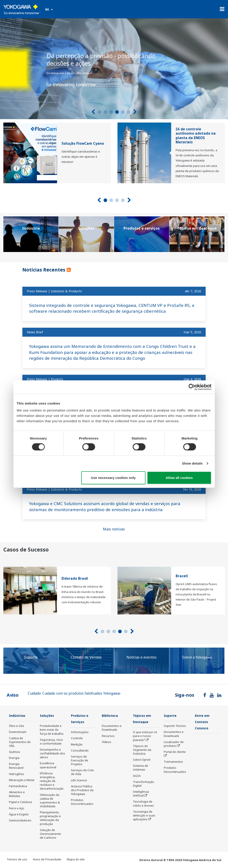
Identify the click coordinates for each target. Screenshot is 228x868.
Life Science (79, 781)
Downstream (18, 732)
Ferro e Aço (17, 808)
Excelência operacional (48, 765)
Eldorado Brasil (75, 578)
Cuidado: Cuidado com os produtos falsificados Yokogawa (74, 693)
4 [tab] (117, 112)
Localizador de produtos (174, 744)
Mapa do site (76, 859)
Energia (14, 758)
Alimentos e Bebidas (17, 794)
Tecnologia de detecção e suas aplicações (144, 816)
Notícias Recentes (46, 269)
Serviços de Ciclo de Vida (82, 772)
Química (14, 752)
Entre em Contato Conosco (203, 722)
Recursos (108, 736)
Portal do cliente (175, 752)
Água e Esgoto (19, 814)
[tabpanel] (114, 69)
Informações (80, 732)
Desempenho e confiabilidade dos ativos (52, 754)
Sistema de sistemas (141, 768)
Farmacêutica (18, 786)
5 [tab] (123, 112)
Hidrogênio (17, 774)
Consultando (80, 751)
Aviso (13, 695)
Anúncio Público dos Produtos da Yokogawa (82, 790)
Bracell (182, 576)
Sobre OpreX (142, 760)
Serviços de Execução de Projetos (80, 761)
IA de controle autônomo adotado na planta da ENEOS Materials (196, 136)
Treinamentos (173, 762)
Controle (77, 739)
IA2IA (137, 776)
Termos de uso (17, 859)
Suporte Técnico (175, 726)
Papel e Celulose (20, 802)
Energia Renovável (16, 766)
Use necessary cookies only (113, 478)
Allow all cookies (179, 478)
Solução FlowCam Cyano (83, 143)
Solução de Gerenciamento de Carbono (50, 834)
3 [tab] (111, 112)
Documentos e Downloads (112, 728)
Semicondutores (20, 821)
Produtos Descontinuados (82, 802)
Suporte (171, 716)
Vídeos (107, 742)
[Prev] (93, 112)
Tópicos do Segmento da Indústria (142, 750)
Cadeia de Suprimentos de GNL (20, 742)
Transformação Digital (144, 784)
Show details (192, 463)
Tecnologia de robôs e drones (143, 804)
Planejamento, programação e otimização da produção (50, 818)
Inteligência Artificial (141, 794)
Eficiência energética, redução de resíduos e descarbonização (52, 781)
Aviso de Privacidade (47, 859)
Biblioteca (111, 716)
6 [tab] (129, 112)
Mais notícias (114, 529)
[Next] (135, 112)
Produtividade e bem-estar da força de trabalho (52, 730)
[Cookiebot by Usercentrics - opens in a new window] (192, 387)
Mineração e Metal (22, 780)
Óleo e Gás (17, 726)
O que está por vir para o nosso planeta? (145, 736)
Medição (77, 745)
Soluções (48, 716)
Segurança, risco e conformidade (51, 742)
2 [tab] (105, 112)
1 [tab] (100, 112)
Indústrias (18, 716)
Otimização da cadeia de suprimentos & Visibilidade (50, 800)
